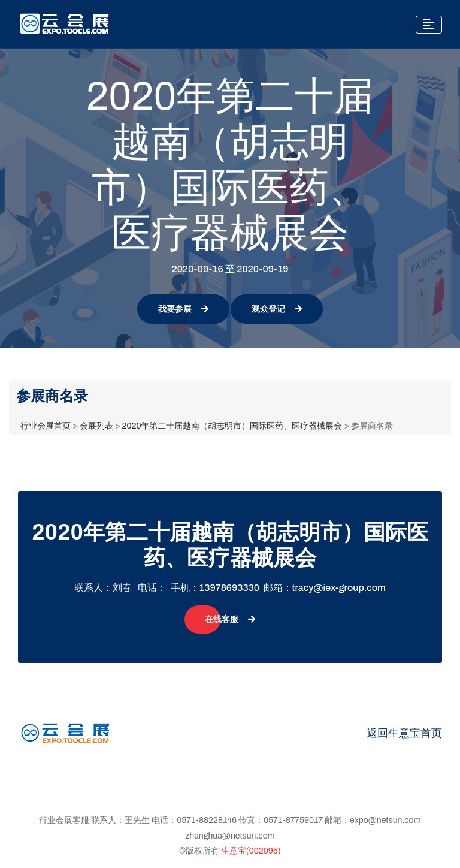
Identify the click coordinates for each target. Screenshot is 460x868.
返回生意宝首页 (404, 733)
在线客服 (230, 620)
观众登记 (277, 309)
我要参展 (183, 309)
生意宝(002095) (251, 851)
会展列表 (96, 426)
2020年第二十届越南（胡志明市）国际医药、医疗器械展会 (232, 426)
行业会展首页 (46, 426)
